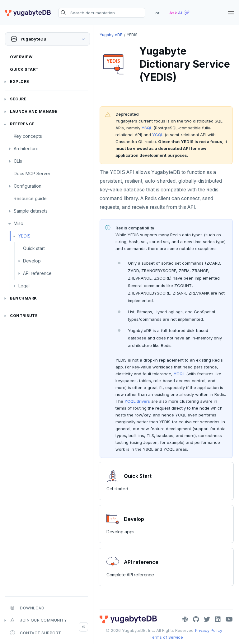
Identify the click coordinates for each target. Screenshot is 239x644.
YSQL (147, 128)
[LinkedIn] (218, 619)
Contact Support (36, 633)
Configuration (28, 186)
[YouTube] (229, 619)
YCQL (158, 135)
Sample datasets (31, 211)
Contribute (24, 316)
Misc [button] (18, 223)
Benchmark (23, 298)
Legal (24, 286)
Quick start (34, 248)
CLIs (18, 161)
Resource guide (30, 198)
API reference (37, 273)
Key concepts (28, 136)
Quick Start (24, 69)
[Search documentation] (102, 13)
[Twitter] (207, 619)
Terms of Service (166, 637)
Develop (32, 261)
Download (27, 608)
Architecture (26, 149)
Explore (20, 82)
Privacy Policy (209, 630)
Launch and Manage (34, 111)
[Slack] (185, 619)
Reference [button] (22, 124)
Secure (18, 99)
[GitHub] (196, 619)
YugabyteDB (111, 35)
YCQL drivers (137, 401)
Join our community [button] (38, 620)
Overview (21, 57)
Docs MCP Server (32, 173)
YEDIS (24, 236)
